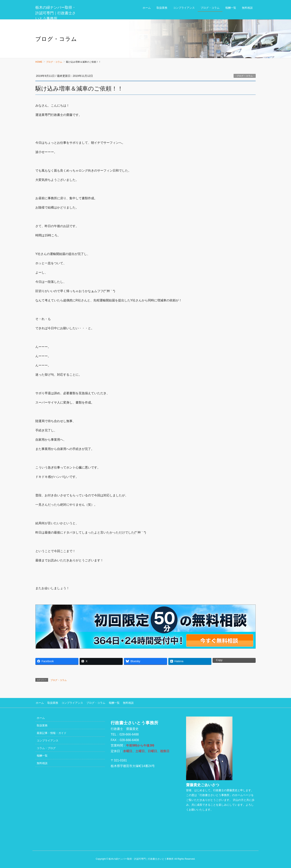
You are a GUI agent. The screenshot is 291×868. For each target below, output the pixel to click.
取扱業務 (52, 703)
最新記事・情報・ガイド (52, 733)
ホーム (39, 703)
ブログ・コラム (245, 76)
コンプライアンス (71, 703)
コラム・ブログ (46, 748)
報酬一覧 (112, 703)
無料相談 (126, 703)
